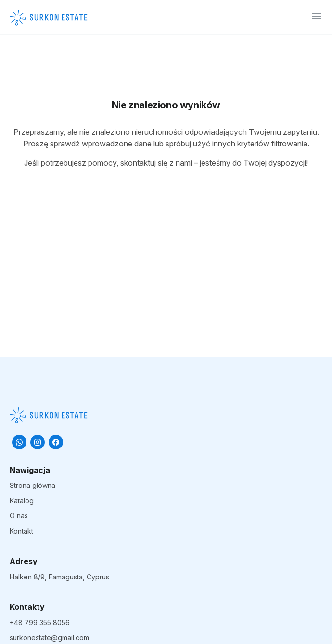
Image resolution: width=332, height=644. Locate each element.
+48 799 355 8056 (40, 623)
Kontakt (21, 531)
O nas (19, 516)
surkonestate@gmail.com (49, 637)
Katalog (22, 501)
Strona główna (32, 485)
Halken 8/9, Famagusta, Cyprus (59, 577)
